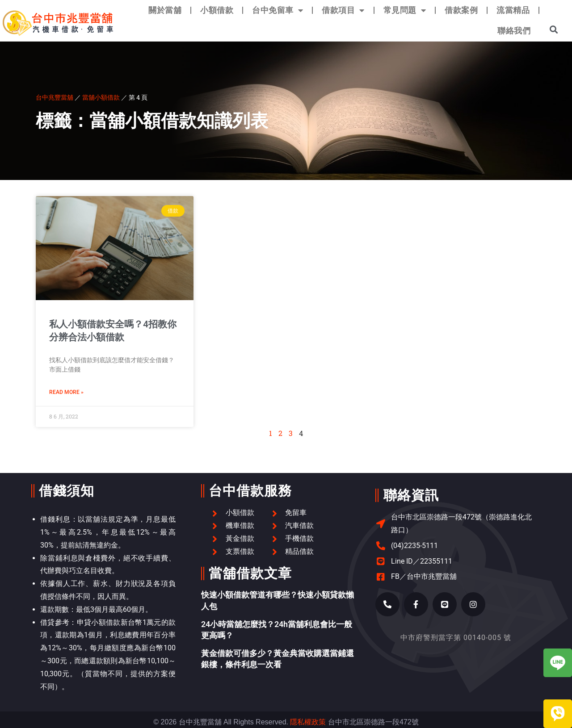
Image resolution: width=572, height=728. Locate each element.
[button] (554, 29)
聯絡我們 (514, 31)
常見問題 (405, 10)
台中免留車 (278, 10)
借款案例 (461, 10)
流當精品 (513, 10)
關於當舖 (165, 10)
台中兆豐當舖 (55, 97)
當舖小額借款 (101, 97)
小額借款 (217, 10)
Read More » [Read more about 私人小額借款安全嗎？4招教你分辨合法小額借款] (66, 392)
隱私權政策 (308, 722)
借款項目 (343, 10)
